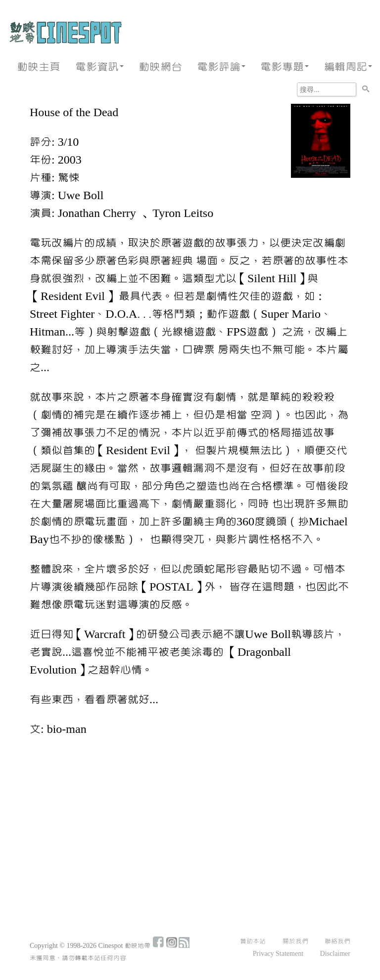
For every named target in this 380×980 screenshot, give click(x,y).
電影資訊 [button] (99, 67)
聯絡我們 (337, 941)
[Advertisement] (190, 819)
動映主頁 (39, 67)
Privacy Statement (278, 954)
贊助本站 (253, 941)
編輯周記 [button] (348, 67)
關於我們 (295, 941)
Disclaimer (335, 954)
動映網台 (160, 67)
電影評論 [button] (221, 67)
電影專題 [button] (285, 67)
